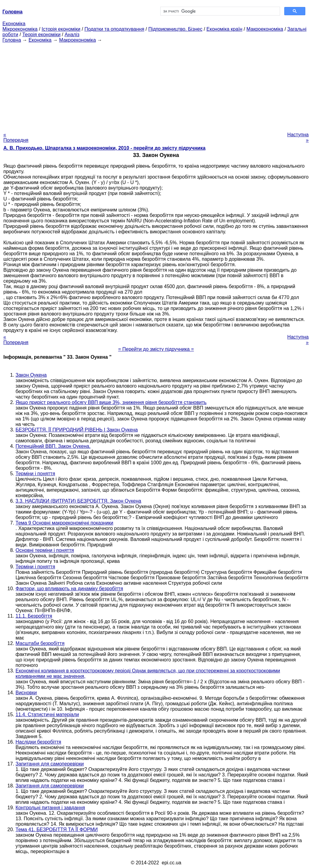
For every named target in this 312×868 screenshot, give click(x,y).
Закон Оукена (31, 375)
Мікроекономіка (20, 29)
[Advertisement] (156, 85)
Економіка (14, 24)
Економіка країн (225, 29)
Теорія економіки (41, 35)
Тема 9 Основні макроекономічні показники (64, 523)
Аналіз (72, 35)
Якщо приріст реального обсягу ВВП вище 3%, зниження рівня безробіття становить (111, 402)
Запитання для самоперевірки (50, 764)
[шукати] (220, 11)
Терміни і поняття (35, 474)
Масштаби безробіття (40, 643)
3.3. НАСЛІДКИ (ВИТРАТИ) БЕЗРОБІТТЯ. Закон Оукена (78, 501)
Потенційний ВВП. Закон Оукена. (53, 446)
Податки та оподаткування (114, 29)
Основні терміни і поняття (45, 550)
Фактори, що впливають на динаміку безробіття (69, 589)
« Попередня (16, 137)
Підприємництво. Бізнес (175, 29)
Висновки (26, 693)
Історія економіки (61, 29)
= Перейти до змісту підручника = (156, 349)
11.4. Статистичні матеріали (47, 715)
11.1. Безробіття (34, 616)
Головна (12, 40)
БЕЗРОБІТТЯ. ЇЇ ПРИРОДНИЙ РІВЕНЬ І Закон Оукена (77, 430)
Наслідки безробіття (38, 742)
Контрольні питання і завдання (50, 808)
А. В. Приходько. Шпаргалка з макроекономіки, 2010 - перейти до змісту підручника (104, 148)
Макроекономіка (265, 29)
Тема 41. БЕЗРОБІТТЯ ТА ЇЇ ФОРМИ (57, 830)
